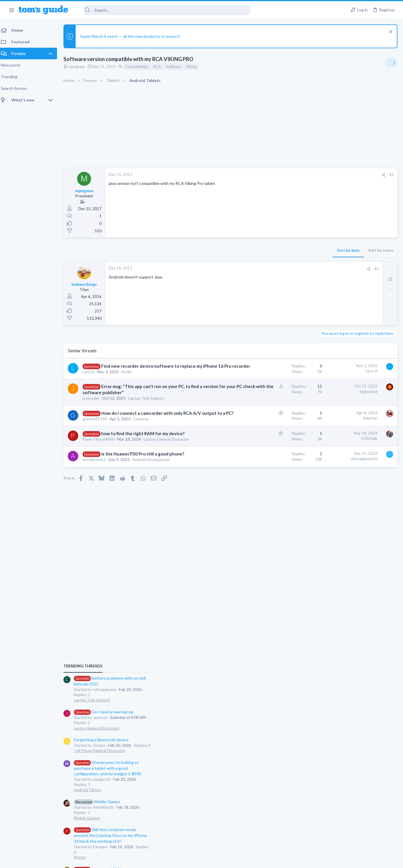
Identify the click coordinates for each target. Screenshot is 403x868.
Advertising (139, 860)
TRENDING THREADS (329, 346)
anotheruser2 (98, 490)
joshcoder (95, 410)
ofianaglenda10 (271, 489)
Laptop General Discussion (343, 408)
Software (177, 67)
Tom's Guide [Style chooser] (356, 820)
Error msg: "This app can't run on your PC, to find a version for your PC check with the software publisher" (134, 399)
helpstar (277, 430)
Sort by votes (287, 250)
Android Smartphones (155, 490)
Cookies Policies (180, 860)
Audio (130, 378)
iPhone (326, 537)
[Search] (163, 10)
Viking (195, 67)
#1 (298, 175)
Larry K (92, 378)
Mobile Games (344, 481)
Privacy (217, 860)
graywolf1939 (98, 437)
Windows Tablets (335, 571)
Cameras (144, 437)
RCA (161, 67)
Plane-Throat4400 (102, 464)
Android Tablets (334, 469)
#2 (283, 269)
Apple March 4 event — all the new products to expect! (134, 36)
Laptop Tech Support (150, 410)
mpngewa (80, 67)
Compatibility (140, 67)
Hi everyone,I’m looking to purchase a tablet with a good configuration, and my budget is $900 (354, 448)
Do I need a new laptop (350, 391)
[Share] (290, 175)
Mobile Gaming (333, 497)
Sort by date (255, 250)
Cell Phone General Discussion (346, 430)
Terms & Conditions (257, 860)
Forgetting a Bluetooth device (348, 419)
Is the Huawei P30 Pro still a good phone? (146, 483)
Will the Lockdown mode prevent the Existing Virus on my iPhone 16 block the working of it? (357, 515)
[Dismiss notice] (390, 32)
